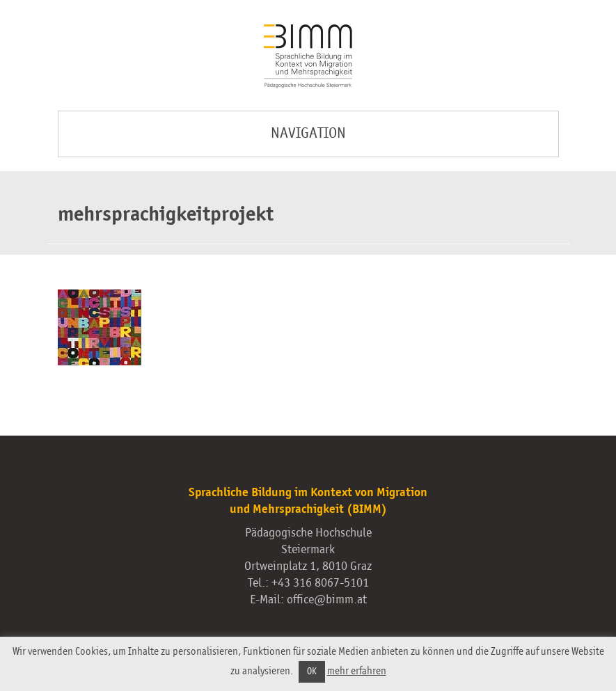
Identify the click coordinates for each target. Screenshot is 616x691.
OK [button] (312, 672)
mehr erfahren (357, 671)
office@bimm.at (327, 600)
